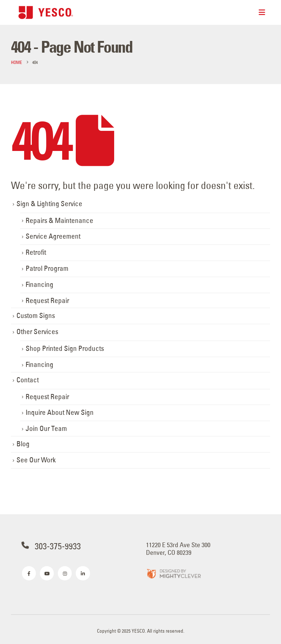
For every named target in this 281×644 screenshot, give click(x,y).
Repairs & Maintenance (59, 221)
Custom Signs (36, 316)
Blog (23, 444)
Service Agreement (53, 236)
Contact (28, 380)
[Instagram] (65, 573)
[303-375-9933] (78, 546)
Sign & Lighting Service (49, 204)
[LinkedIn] (83, 573)
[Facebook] (29, 573)
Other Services (37, 332)
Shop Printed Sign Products (65, 348)
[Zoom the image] (173, 573)
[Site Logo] (46, 12)
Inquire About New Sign (60, 412)
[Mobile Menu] (262, 12)
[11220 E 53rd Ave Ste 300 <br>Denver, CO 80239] (203, 549)
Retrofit (36, 252)
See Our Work (36, 460)
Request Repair (47, 301)
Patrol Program (47, 268)
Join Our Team (46, 429)
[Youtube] (47, 573)
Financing (40, 285)
